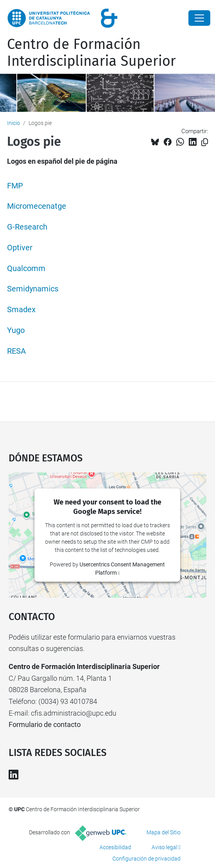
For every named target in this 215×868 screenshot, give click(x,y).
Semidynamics (33, 289)
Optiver (20, 248)
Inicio (14, 123)
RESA (16, 351)
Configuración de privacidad (146, 859)
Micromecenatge (37, 206)
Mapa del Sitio (164, 832)
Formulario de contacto (45, 724)
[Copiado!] (205, 142)
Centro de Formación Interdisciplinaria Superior (91, 53)
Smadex (21, 310)
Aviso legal (164, 847)
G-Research (27, 227)
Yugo (16, 330)
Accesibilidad (115, 847)
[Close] (199, 18)
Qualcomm (26, 269)
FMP (15, 186)
